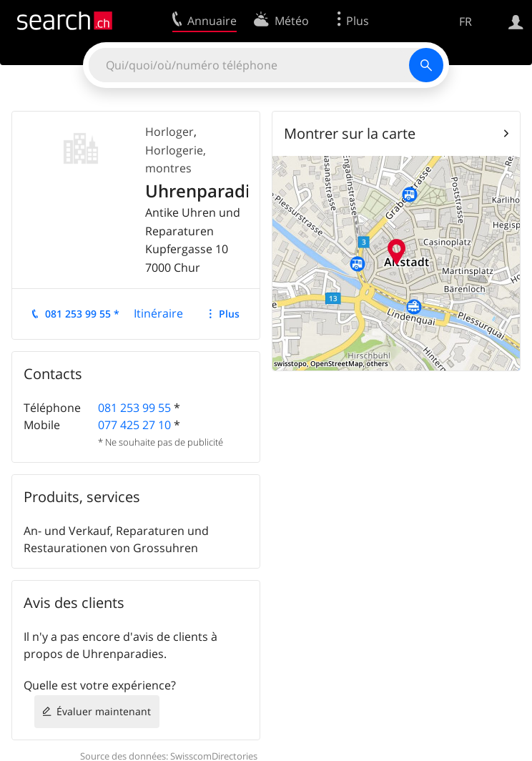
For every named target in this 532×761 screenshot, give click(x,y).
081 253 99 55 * (82, 314)
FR (465, 21)
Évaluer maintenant (104, 711)
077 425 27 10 (134, 425)
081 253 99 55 (134, 408)
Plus (229, 314)
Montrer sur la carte (350, 133)
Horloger (169, 132)
